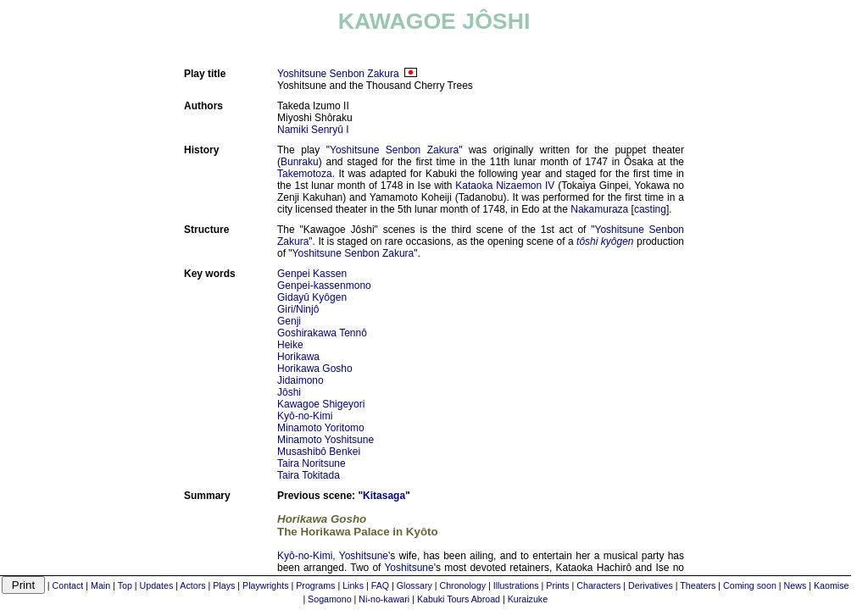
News (796, 585)
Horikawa (298, 357)
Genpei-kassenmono (324, 286)
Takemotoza (305, 174)
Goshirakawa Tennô (322, 333)
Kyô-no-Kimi (305, 416)
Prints (557, 585)
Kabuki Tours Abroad (459, 599)
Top (125, 585)
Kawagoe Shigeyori (321, 404)
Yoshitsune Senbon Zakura (338, 74)
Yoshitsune (364, 556)
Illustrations (516, 585)
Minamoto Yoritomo (321, 428)
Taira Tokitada (309, 475)
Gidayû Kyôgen (312, 297)
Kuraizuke (528, 599)
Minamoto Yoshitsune (325, 440)
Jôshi (289, 392)
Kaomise (831, 585)
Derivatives (651, 585)
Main (100, 585)
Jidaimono (300, 380)
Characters (598, 585)
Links (353, 585)
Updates (157, 585)
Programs (315, 585)
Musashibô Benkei (319, 452)
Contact (68, 585)
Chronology (463, 585)
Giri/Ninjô (298, 309)
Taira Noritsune (312, 463)
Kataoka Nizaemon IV (505, 186)
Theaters (698, 585)
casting (650, 209)
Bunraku (300, 162)
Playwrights (265, 585)
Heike (290, 345)
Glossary (415, 585)
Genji (289, 321)
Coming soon (750, 585)
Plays (224, 585)
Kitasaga (384, 496)
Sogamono (330, 599)
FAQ (380, 585)
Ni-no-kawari (384, 599)
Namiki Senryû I (313, 130)
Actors (192, 585)
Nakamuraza (599, 209)
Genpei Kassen (312, 274)
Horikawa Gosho (315, 369)
